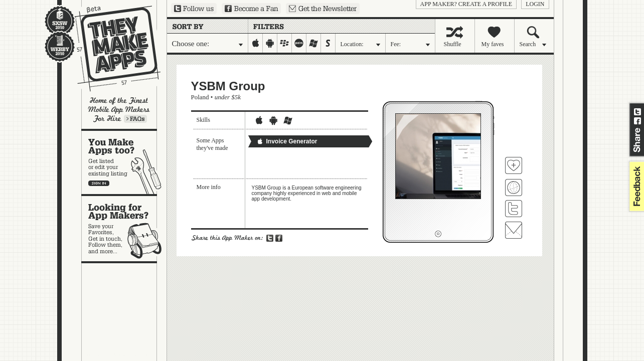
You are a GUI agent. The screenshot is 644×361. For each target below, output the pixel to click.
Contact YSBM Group (514, 230)
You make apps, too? (124, 162)
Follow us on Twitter (194, 9)
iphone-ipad (256, 43)
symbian (328, 43)
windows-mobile (314, 43)
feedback (635, 186)
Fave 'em (514, 165)
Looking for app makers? (124, 229)
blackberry (285, 43)
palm (299, 43)
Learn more (135, 119)
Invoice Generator (287, 141)
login (535, 4)
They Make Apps (111, 48)
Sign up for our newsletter (323, 9)
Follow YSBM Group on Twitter (514, 209)
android (270, 43)
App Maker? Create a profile (466, 4)
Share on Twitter (637, 112)
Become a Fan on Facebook (251, 9)
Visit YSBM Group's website (514, 188)
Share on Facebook (637, 121)
